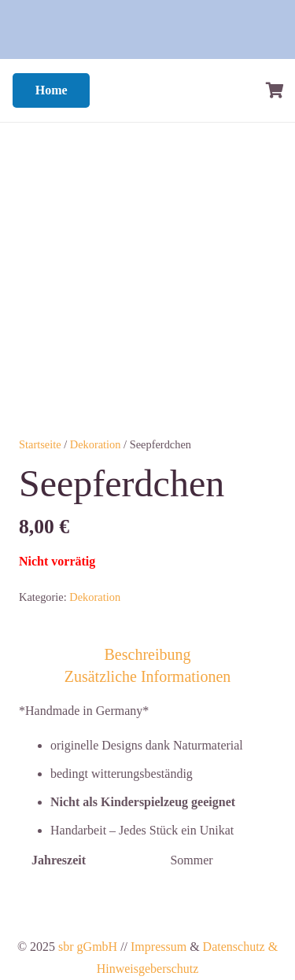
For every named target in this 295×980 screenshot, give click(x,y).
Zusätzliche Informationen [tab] (148, 676)
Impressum (159, 947)
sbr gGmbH (88, 947)
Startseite (40, 444)
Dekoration (96, 444)
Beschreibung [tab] (148, 654)
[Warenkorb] (275, 90)
